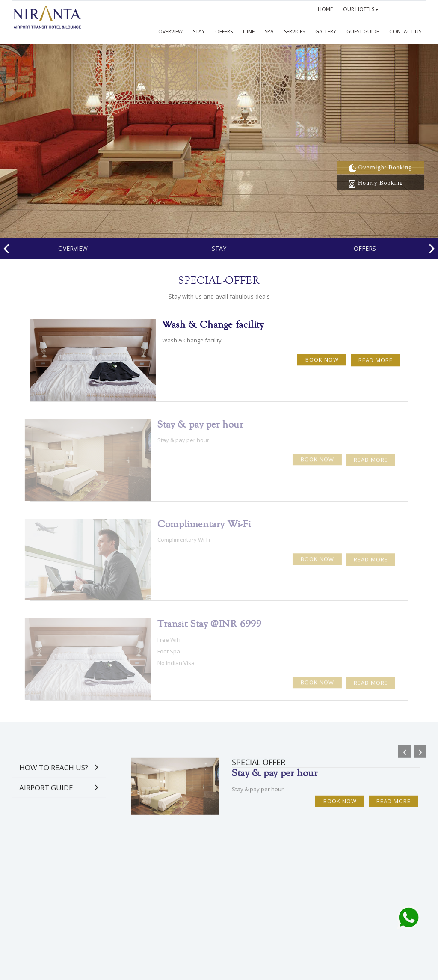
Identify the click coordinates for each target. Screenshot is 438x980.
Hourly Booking (375, 183)
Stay (199, 31)
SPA (269, 31)
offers (365, 248)
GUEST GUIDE (363, 31)
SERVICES (294, 31)
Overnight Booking (380, 168)
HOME (325, 9)
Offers (224, 31)
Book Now (322, 355)
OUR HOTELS (361, 9)
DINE (249, 31)
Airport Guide (46, 793)
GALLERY (326, 31)
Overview (170, 31)
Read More (376, 355)
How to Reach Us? (54, 773)
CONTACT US (405, 31)
